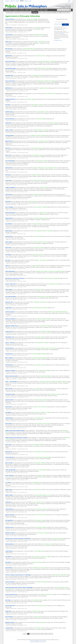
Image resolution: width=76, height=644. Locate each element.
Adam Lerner (9, 42)
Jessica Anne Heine (10, 61)
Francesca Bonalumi (10, 319)
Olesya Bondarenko (10, 271)
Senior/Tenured (18, 12)
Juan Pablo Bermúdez (11, 68)
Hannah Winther (9, 348)
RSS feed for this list (58, 40)
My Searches (33, 10)
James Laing (8, 489)
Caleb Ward (8, 123)
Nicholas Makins (9, 544)
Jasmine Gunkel (9, 400)
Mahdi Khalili (9, 56)
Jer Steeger (8, 255)
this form (62, 32)
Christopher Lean (10, 337)
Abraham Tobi (9, 302)
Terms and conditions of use (36, 641)
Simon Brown (9, 407)
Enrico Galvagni (9, 207)
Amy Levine (8, 201)
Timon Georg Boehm (10, 470)
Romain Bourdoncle (10, 213)
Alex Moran (8, 562)
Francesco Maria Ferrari (11, 594)
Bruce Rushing (9, 617)
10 (46, 634)
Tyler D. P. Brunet (10, 343)
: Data (56, 12)
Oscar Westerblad (10, 161)
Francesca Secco (9, 527)
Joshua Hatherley (10, 19)
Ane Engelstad (9, 520)
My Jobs (27, 10)
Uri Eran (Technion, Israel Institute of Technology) (18, 575)
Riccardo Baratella (10, 606)
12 (50, 634)
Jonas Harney (9, 194)
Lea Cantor (8, 482)
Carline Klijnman (9, 509)
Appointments (9, 10)
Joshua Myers (9, 28)
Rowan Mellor (9, 568)
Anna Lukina (8, 180)
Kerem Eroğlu (9, 242)
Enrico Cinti (8, 155)
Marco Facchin (9, 463)
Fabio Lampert (9, 289)
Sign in (70, 1)
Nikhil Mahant (9, 88)
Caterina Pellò (9, 628)
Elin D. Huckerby (9, 475)
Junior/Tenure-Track (27, 12)
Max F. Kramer (9, 389)
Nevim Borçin (9, 452)
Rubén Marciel (9, 141)
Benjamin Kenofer (10, 622)
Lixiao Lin (8, 266)
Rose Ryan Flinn (9, 75)
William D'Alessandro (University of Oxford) (16, 438)
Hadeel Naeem (9, 218)
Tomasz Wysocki (10, 457)
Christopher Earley (10, 394)
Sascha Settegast (10, 312)
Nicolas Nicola (9, 236)
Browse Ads (16, 10)
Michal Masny (9, 231)
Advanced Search (58, 24)
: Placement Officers (65, 12)
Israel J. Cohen (9, 130)
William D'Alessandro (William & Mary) (15, 431)
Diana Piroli (8, 248)
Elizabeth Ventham (10, 533)
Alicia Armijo (8, 424)
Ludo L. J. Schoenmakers (11, 382)
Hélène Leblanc (9, 495)
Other (40, 12)
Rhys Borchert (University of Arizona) (15, 278)
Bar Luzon (8, 260)
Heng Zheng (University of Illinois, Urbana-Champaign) (19, 587)
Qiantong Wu (9, 168)
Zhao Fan (8, 148)
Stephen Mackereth (10, 99)
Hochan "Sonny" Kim (10, 284)
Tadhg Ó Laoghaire (10, 187)
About (41, 10)
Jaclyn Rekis (8, 308)
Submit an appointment (47, 12)
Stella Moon (8, 502)
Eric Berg (8, 105)
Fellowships (35, 12)
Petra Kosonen (9, 35)
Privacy (44, 641)
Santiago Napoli (9, 136)
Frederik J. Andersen (10, 370)
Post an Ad (22, 10)
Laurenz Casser (9, 331)
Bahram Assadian (10, 515)
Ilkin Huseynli (9, 49)
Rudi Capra (8, 175)
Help (38, 10)
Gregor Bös (8, 611)
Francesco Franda (10, 582)
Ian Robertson (9, 354)
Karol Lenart (8, 445)
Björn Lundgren (9, 358)
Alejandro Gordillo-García (12, 326)
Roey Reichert (9, 224)
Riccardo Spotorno (10, 119)
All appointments (10, 12)
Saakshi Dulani (9, 365)
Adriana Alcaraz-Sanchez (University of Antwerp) (18, 538)
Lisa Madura (8, 412)
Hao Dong (8, 600)
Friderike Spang (9, 112)
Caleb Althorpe (9, 418)
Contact (46, 10)
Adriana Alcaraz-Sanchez (12, 376)
